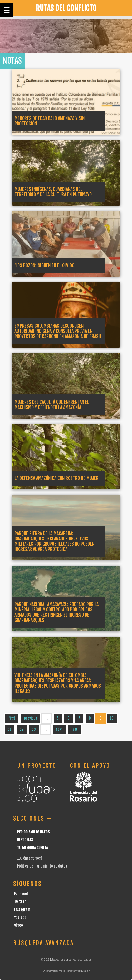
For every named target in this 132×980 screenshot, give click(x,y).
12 (22, 729)
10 (112, 718)
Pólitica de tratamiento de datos (42, 866)
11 (10, 729)
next (59, 729)
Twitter (20, 902)
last (74, 729)
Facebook (21, 894)
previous (30, 718)
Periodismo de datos (33, 832)
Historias (25, 840)
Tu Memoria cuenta (33, 848)
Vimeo (19, 925)
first (12, 718)
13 (34, 729)
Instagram (22, 909)
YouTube (20, 917)
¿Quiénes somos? (30, 858)
